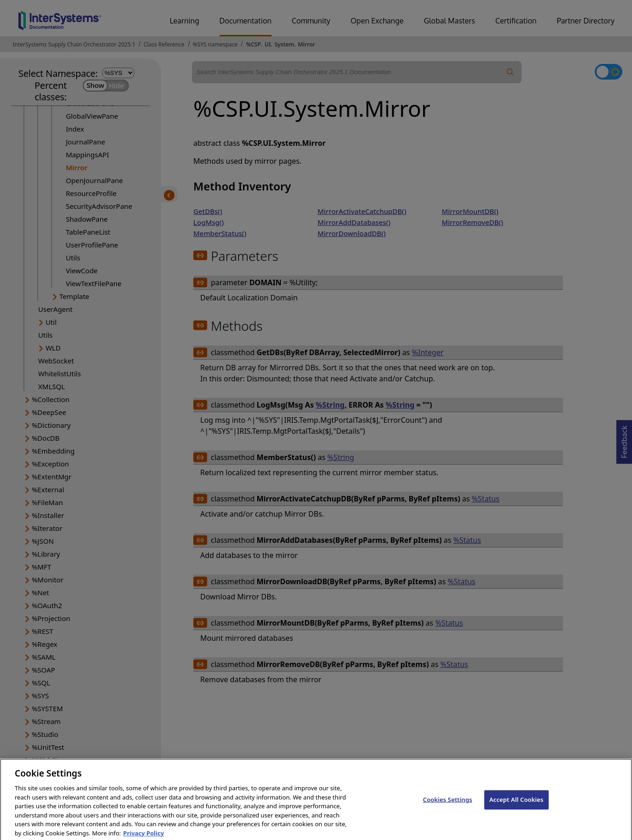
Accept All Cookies (516, 805)
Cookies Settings (448, 805)
